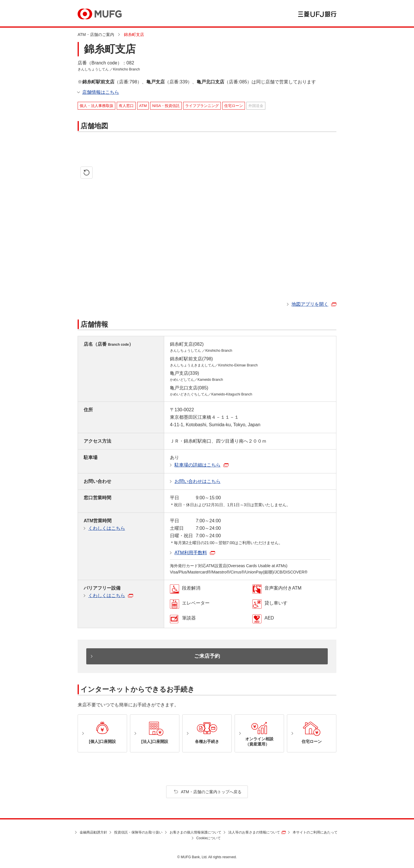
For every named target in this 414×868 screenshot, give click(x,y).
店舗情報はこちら (101, 92)
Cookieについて (209, 838)
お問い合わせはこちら (198, 481)
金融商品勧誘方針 (93, 832)
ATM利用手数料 (191, 553)
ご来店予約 (207, 656)
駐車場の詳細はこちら (198, 465)
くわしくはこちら (107, 528)
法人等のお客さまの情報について (254, 832)
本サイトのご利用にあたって (315, 832)
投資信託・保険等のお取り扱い (138, 832)
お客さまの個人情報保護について (195, 832)
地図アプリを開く (310, 304)
